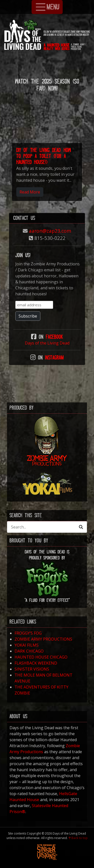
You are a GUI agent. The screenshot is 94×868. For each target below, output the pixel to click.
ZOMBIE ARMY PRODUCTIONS (43, 639)
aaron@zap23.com (50, 231)
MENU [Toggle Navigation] (47, 7)
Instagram (54, 358)
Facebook (54, 337)
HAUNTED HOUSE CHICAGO (41, 657)
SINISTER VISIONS (32, 669)
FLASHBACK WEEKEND (36, 663)
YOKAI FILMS (27, 645)
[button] (81, 527)
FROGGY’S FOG (28, 633)
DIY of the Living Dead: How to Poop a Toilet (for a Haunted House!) (44, 156)
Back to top (78, 838)
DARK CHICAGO (29, 651)
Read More (30, 192)
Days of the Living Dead (47, 343)
